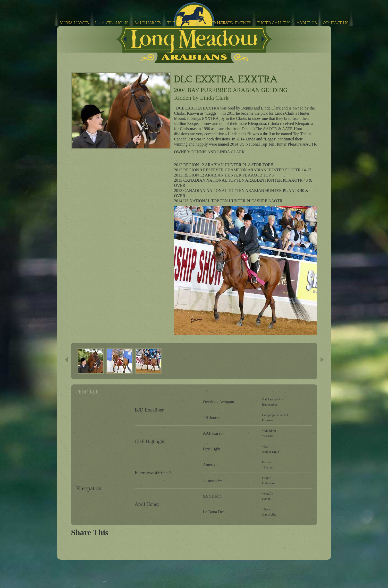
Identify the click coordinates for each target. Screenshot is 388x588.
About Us (306, 23)
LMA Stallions (112, 23)
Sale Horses (148, 23)
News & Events (234, 23)
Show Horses (74, 23)
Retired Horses (216, 23)
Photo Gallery (274, 23)
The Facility (181, 23)
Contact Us (336, 23)
